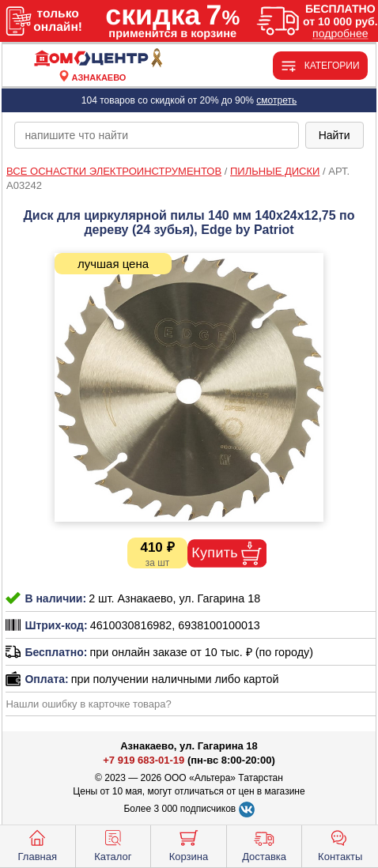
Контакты (340, 844)
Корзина (189, 844)
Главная (38, 844)
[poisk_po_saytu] (156, 135)
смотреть (276, 100)
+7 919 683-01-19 (144, 760)
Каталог (113, 844)
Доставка (264, 844)
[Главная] (99, 59)
